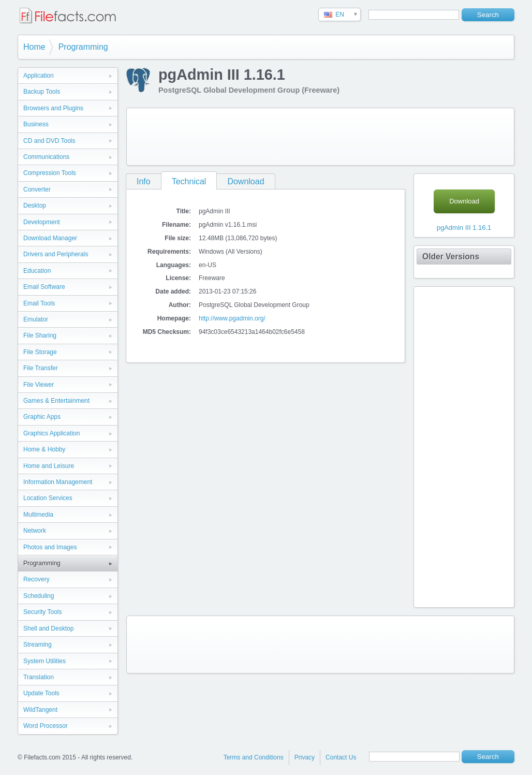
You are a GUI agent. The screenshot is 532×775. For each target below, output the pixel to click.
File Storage (40, 352)
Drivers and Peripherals (56, 254)
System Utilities (45, 661)
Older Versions (451, 257)
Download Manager (50, 238)
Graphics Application (51, 433)
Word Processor (46, 726)
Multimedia (38, 515)
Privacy (305, 757)
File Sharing (40, 335)
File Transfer (41, 368)
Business (36, 124)
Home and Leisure (49, 466)
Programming (83, 47)
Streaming (38, 645)
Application (39, 76)
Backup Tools (42, 92)
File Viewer (39, 385)
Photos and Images (50, 547)
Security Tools (42, 612)
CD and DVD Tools (49, 141)
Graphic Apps (42, 417)
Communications (46, 157)
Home (34, 47)
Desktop (35, 206)
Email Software (44, 287)
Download (246, 181)
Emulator (36, 319)
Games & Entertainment (56, 401)
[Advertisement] (320, 137)
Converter (37, 189)
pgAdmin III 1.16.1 (464, 228)
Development (42, 222)
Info (144, 181)
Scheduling (39, 596)
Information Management (58, 482)
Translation (39, 677)
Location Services (48, 498)
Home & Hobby (44, 449)
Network (35, 531)
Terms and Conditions (254, 757)
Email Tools (39, 303)
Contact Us (341, 757)
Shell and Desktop (48, 628)
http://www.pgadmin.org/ (232, 318)
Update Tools (41, 693)
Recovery (36, 579)
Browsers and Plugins (53, 108)
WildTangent (40, 710)
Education (37, 271)
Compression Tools (50, 173)
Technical (189, 181)
